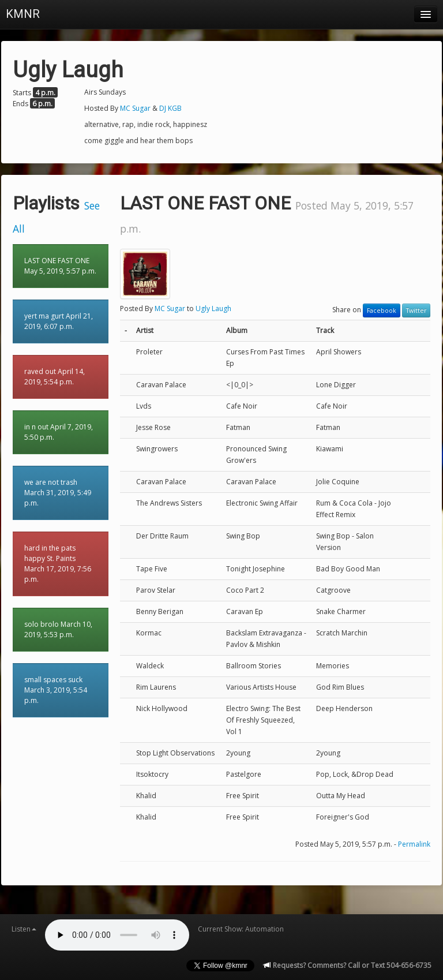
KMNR (23, 14)
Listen (24, 929)
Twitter (416, 311)
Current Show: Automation (241, 929)
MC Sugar (135, 108)
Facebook (382, 311)
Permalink (414, 844)
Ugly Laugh (213, 308)
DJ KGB (170, 108)
